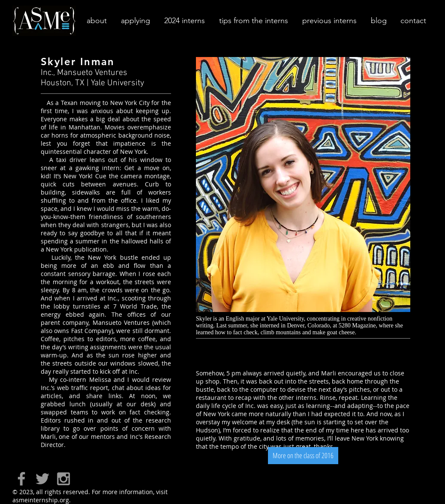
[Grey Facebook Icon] (21, 479)
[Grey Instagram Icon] (63, 479)
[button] (96, 21)
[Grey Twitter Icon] (42, 479)
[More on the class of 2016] (303, 456)
